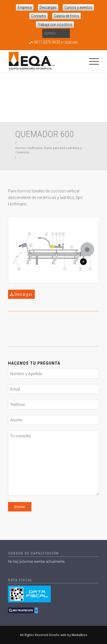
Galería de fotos (66, 16)
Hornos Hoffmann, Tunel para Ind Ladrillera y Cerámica (49, 150)
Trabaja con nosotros (55, 25)
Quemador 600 (45, 134)
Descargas (48, 7)
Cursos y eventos (78, 7)
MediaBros (79, 635)
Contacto (39, 16)
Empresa (25, 7)
